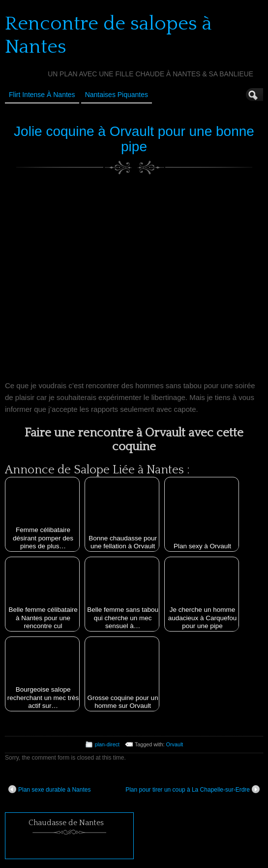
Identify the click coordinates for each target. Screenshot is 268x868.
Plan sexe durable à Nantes (49, 789)
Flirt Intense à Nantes (42, 95)
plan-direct (107, 744)
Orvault (175, 744)
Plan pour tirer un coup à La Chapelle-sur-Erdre (193, 789)
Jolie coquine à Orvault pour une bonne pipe (134, 139)
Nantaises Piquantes (117, 95)
